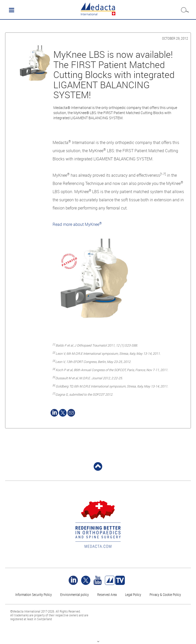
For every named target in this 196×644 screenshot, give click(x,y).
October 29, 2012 (175, 38)
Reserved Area (107, 595)
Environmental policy (75, 595)
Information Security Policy (34, 595)
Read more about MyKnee (77, 224)
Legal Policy (133, 595)
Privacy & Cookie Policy (165, 595)
